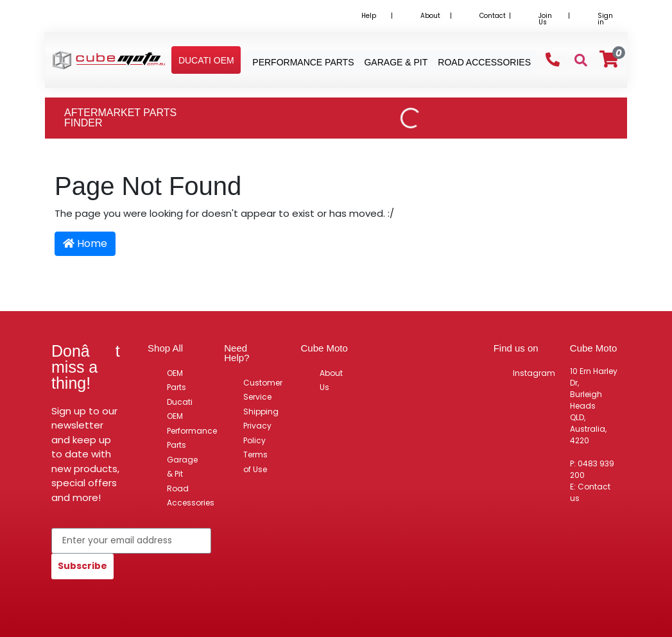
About (430, 16)
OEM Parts (177, 380)
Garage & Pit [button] (396, 62)
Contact (493, 16)
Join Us (545, 19)
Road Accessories (191, 496)
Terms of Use (255, 462)
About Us (331, 380)
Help (369, 16)
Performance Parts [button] (303, 62)
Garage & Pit (182, 467)
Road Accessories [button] (484, 62)
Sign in (605, 19)
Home (85, 243)
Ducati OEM (180, 409)
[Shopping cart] (609, 59)
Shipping (261, 412)
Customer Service (263, 390)
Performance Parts (192, 438)
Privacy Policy (257, 433)
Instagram (534, 373)
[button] (206, 60)
